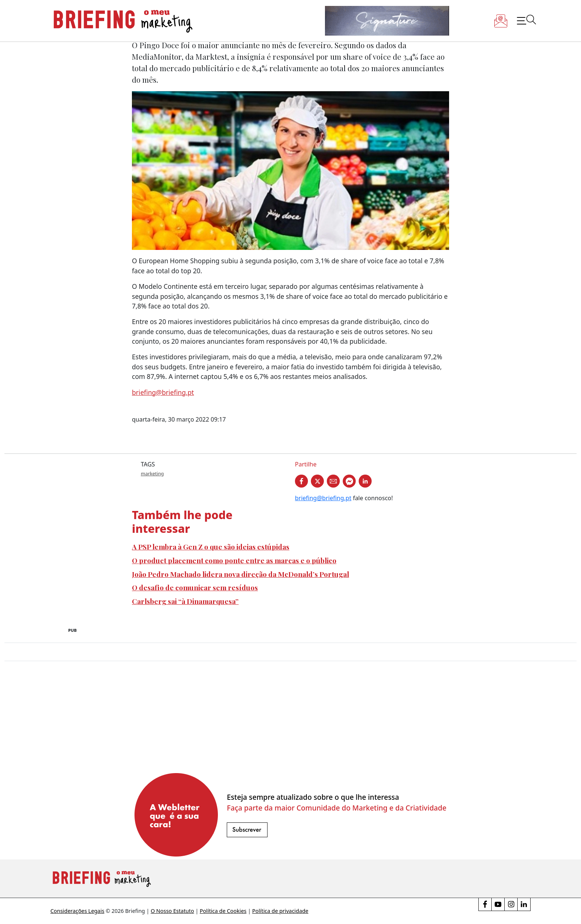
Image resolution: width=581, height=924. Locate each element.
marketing (152, 473)
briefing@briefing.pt (163, 392)
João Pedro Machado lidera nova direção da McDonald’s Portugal (240, 574)
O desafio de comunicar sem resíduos (195, 587)
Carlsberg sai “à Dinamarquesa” (185, 601)
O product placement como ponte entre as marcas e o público (234, 560)
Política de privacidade (280, 911)
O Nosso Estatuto (172, 911)
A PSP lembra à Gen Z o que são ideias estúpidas (211, 547)
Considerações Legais (77, 911)
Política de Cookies (223, 911)
